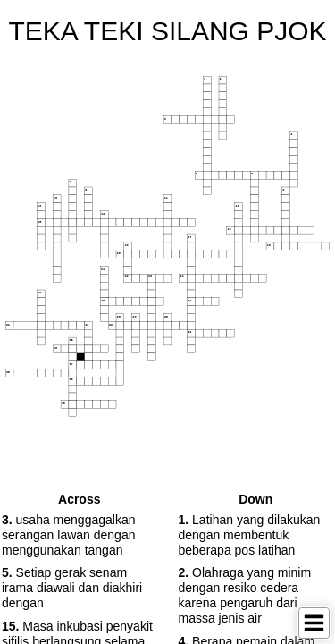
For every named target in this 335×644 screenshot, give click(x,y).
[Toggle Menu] (314, 623)
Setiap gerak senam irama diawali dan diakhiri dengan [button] (72, 588)
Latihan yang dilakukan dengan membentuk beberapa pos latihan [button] (250, 535)
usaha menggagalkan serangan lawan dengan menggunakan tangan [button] (68, 535)
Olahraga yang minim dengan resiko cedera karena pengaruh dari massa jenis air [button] (245, 595)
